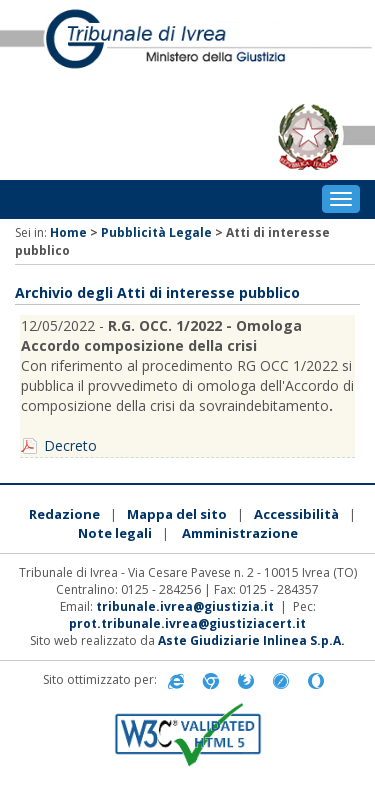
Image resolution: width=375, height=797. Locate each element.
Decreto (70, 445)
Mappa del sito (177, 514)
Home (68, 232)
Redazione (64, 514)
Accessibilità (296, 514)
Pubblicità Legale (156, 232)
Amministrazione (240, 533)
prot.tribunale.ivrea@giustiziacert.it (187, 623)
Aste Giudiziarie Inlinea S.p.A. (251, 640)
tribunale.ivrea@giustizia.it (185, 606)
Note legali (115, 533)
